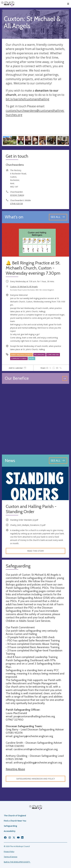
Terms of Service (11, 857)
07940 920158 (16, 204)
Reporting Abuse (15, 769)
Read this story (36, 551)
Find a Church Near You (15, 821)
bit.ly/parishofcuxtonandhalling (27, 99)
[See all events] (58, 217)
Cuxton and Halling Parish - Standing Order (31, 509)
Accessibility (10, 831)
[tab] (18, 368)
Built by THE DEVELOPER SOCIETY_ (17, 862)
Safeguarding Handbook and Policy (36, 779)
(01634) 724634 (17, 195)
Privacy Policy (9, 852)
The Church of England (15, 816)
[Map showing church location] (35, 419)
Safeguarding (10, 826)
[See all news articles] (58, 461)
